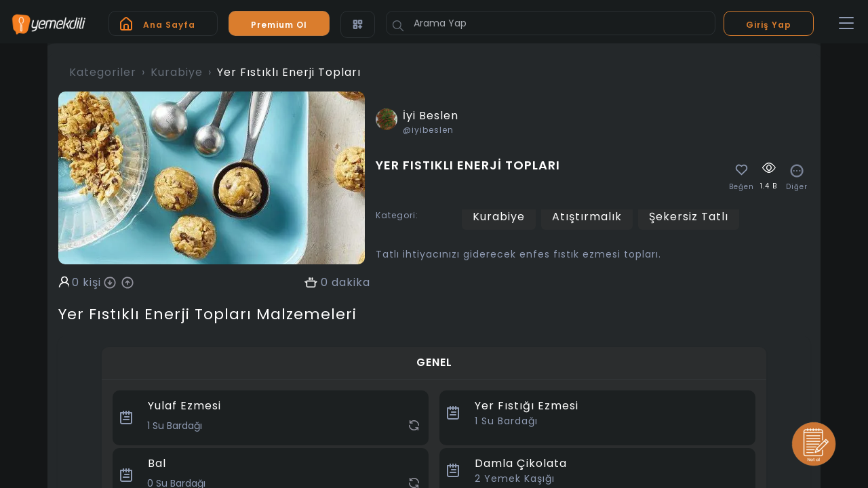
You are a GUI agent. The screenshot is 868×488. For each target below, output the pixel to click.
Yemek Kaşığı (515, 479)
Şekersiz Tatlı (689, 217)
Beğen (742, 187)
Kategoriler (103, 72)
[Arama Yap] (551, 23)
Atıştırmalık (587, 217)
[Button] (398, 26)
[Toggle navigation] (846, 24)
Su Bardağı (506, 421)
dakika (351, 283)
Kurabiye (177, 72)
